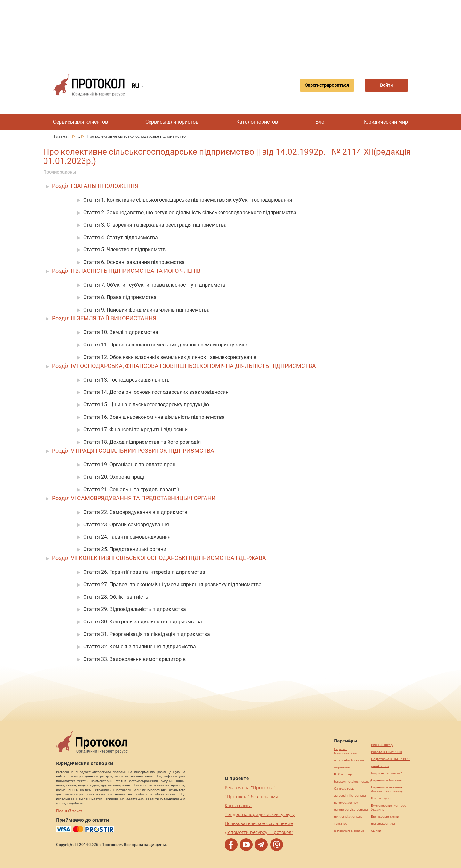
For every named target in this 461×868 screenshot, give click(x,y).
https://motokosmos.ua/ (352, 781)
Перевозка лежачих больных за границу (387, 789)
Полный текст (69, 811)
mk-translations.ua (348, 817)
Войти (386, 85)
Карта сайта (238, 805)
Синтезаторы (344, 788)
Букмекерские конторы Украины (389, 807)
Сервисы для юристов (172, 122)
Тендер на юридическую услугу (260, 814)
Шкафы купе (381, 798)
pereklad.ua (380, 766)
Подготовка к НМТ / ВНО (390, 759)
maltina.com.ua (383, 824)
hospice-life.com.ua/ (387, 773)
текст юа (341, 824)
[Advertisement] (230, 32)
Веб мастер (343, 774)
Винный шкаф (382, 745)
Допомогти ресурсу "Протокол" (259, 832)
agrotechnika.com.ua (350, 795)
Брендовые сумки (385, 817)
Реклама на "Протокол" (250, 787)
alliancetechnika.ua (349, 760)
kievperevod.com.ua (349, 831)
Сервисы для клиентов (81, 122)
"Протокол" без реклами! (252, 796)
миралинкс (342, 767)
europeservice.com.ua (351, 810)
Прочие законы (60, 172)
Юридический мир (386, 122)
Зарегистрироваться (325, 85)
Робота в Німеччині (387, 752)
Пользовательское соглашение (259, 823)
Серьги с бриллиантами (345, 751)
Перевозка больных (387, 780)
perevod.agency (346, 803)
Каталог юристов (257, 122)
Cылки (376, 831)
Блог (321, 122)
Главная (62, 136)
